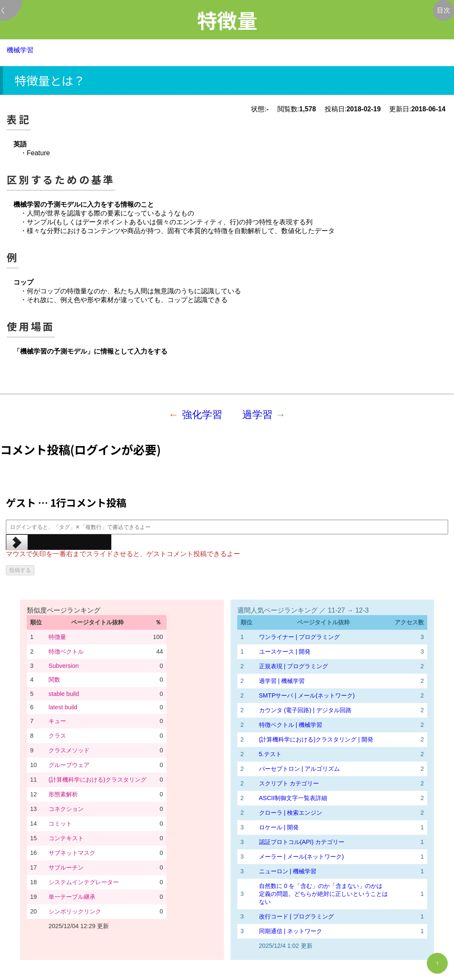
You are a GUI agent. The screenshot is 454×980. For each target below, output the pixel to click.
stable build (64, 694)
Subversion (64, 666)
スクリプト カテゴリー (289, 783)
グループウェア (69, 765)
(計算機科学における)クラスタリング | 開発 (316, 739)
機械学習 (20, 50)
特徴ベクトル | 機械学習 (291, 725)
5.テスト (270, 754)
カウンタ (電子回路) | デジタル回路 (305, 710)
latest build (63, 707)
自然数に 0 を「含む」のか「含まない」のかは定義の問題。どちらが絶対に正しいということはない (323, 894)
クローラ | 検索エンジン (291, 813)
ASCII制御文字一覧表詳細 (293, 798)
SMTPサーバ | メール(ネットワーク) (307, 695)
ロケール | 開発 (279, 827)
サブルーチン (66, 867)
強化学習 (202, 414)
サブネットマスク (72, 853)
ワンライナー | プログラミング (300, 637)
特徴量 (57, 637)
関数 (54, 680)
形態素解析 (63, 794)
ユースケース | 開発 (285, 652)
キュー (57, 721)
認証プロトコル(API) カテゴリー (302, 842)
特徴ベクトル (66, 652)
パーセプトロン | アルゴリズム (300, 769)
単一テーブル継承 (72, 897)
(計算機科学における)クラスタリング (97, 780)
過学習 (257, 414)
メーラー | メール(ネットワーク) (301, 857)
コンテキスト (66, 838)
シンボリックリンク (75, 911)
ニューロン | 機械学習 (288, 871)
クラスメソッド (69, 750)
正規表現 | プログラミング (294, 666)
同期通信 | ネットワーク (291, 931)
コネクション (66, 809)
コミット (60, 824)
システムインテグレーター (84, 882)
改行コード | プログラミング (297, 916)
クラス (57, 736)
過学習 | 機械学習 (282, 681)
